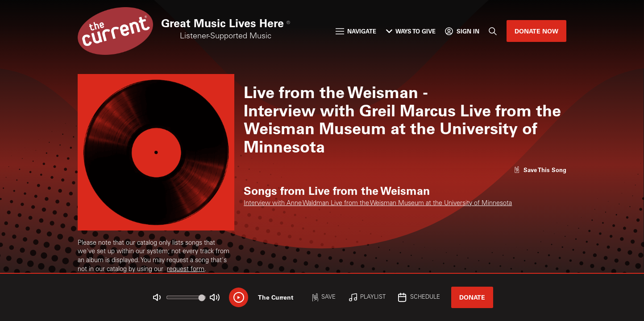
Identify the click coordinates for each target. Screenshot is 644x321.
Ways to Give (411, 31)
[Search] (493, 31)
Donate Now (536, 31)
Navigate (356, 31)
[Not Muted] (157, 298)
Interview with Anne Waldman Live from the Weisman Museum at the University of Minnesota (378, 204)
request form (186, 270)
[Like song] (540, 170)
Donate (472, 297)
